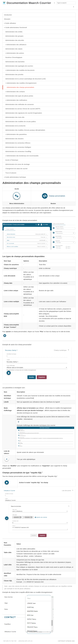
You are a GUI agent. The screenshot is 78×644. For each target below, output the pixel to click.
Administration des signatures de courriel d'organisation (23, 113)
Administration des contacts (14, 92)
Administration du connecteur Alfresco (17, 143)
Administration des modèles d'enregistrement (20, 83)
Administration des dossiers (14, 139)
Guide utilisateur (10, 23)
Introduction (8, 15)
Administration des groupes (14, 36)
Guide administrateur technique (15, 177)
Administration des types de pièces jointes (19, 96)
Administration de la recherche (15, 126)
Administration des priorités (14, 75)
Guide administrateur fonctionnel (15, 28)
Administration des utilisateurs (15, 45)
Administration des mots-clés (14, 117)
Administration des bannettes (14, 62)
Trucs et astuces (10, 173)
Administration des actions (14, 53)
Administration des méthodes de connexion (19, 105)
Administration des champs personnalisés (19, 87)
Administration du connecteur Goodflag (18, 152)
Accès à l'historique (11, 160)
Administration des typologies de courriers (19, 66)
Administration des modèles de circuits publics (20, 122)
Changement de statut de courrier (16, 169)
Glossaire (7, 19)
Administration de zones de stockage (17, 164)
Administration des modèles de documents (19, 70)
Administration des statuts (13, 49)
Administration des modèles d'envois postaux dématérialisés (25, 130)
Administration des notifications (16, 100)
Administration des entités (13, 32)
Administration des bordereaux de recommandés (21, 156)
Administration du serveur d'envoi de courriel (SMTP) (22, 109)
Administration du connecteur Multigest (18, 147)
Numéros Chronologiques (13, 58)
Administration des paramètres (15, 134)
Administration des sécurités (14, 40)
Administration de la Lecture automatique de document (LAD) (25, 79)
